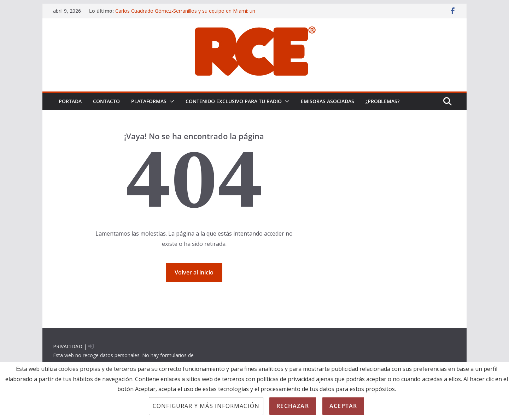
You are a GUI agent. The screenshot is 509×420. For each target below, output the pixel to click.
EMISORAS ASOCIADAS (327, 101)
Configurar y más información (206, 406)
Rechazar (293, 406)
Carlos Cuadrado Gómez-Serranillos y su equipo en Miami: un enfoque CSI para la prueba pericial (185, 14)
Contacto (106, 101)
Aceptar (343, 406)
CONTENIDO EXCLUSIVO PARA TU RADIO (234, 101)
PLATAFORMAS (149, 101)
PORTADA (70, 101)
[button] (170, 101)
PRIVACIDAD (68, 346)
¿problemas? (382, 101)
